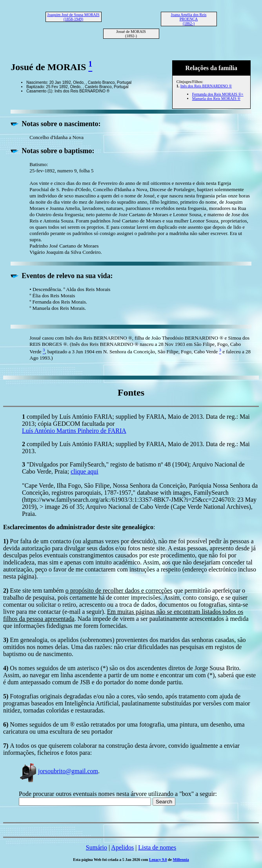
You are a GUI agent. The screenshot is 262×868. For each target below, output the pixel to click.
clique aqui (85, 471)
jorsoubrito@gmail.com (58, 771)
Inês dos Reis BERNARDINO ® (206, 86)
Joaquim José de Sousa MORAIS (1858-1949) (73, 17)
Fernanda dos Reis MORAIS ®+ (218, 94)
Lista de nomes (157, 847)
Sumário (96, 847)
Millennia (181, 860)
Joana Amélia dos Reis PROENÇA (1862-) (189, 19)
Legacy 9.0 (158, 860)
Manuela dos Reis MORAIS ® (216, 99)
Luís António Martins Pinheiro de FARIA (74, 431)
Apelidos (122, 847)
